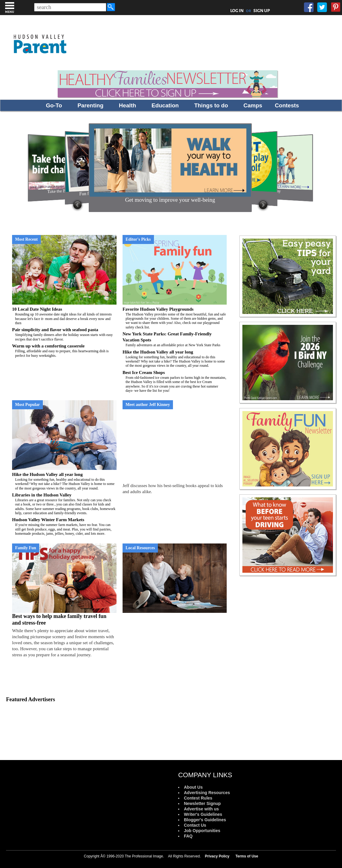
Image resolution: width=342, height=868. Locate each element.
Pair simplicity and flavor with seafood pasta (64, 334)
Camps (253, 105)
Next (263, 205)
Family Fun (26, 548)
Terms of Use (247, 856)
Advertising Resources (207, 793)
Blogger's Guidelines (205, 820)
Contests (287, 105)
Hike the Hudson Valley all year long (175, 359)
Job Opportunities (202, 831)
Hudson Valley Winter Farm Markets (64, 526)
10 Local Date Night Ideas (64, 316)
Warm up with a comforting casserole (64, 351)
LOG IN (237, 11)
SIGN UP (262, 11)
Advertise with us (201, 809)
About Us (193, 787)
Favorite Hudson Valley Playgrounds (175, 318)
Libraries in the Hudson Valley (64, 504)
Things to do (211, 105)
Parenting (91, 105)
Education (165, 105)
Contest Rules (198, 798)
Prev (77, 205)
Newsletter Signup (202, 803)
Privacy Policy (217, 856)
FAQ (188, 836)
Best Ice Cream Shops (175, 382)
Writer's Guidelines (203, 814)
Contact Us (195, 825)
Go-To (54, 105)
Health (128, 105)
